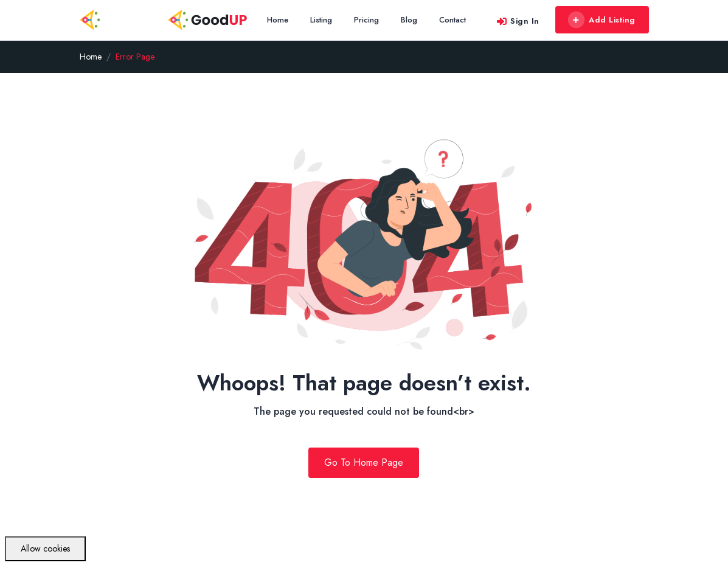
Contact (452, 20)
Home (278, 20)
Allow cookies (45, 549)
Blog (409, 20)
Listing (321, 20)
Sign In (518, 21)
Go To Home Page (364, 462)
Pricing (366, 20)
